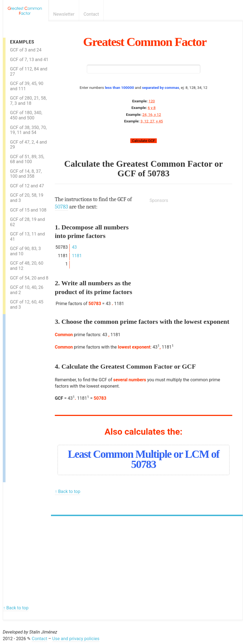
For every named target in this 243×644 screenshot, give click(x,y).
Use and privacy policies (76, 639)
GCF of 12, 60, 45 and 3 (27, 305)
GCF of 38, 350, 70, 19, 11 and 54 (28, 130)
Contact (91, 14)
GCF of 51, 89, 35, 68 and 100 (27, 159)
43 (74, 247)
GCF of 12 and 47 (27, 186)
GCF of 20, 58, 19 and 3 (27, 198)
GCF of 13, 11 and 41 (27, 237)
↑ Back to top (67, 491)
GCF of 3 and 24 (26, 50)
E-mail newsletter (230, 14)
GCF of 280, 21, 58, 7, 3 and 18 (28, 101)
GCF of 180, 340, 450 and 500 (26, 115)
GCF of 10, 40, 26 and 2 (27, 290)
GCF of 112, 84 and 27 (29, 72)
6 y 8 (152, 108)
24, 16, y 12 (152, 114)
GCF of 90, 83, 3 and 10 (25, 251)
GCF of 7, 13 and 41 (29, 60)
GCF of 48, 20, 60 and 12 (27, 266)
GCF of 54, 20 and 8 (29, 278)
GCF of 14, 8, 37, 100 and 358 (26, 174)
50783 (158, 173)
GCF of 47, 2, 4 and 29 (28, 145)
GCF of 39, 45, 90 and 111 (27, 86)
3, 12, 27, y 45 (152, 121)
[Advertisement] (28, 397)
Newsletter (64, 14)
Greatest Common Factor (145, 42)
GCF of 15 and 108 (28, 210)
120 (152, 101)
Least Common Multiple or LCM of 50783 (143, 459)
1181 (77, 256)
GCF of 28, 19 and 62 (27, 222)
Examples (22, 42)
